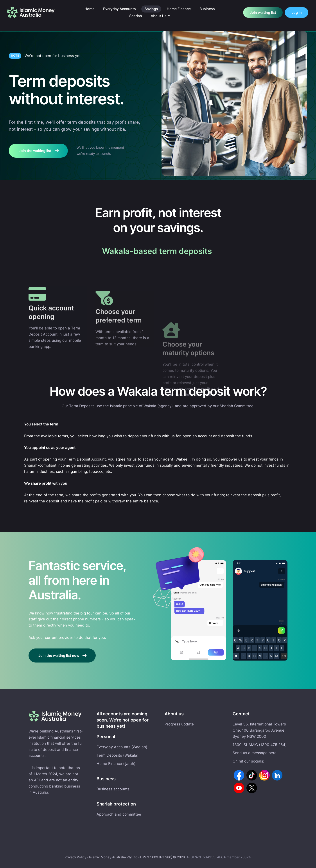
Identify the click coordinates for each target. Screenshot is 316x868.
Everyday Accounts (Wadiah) (122, 747)
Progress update (179, 724)
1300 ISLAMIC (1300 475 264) (260, 745)
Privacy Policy (75, 857)
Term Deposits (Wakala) (118, 755)
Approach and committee (119, 814)
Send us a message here (255, 753)
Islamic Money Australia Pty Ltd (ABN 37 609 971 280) (131, 857)
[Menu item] (89, 9)
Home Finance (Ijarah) (116, 764)
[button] (169, 16)
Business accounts (113, 789)
